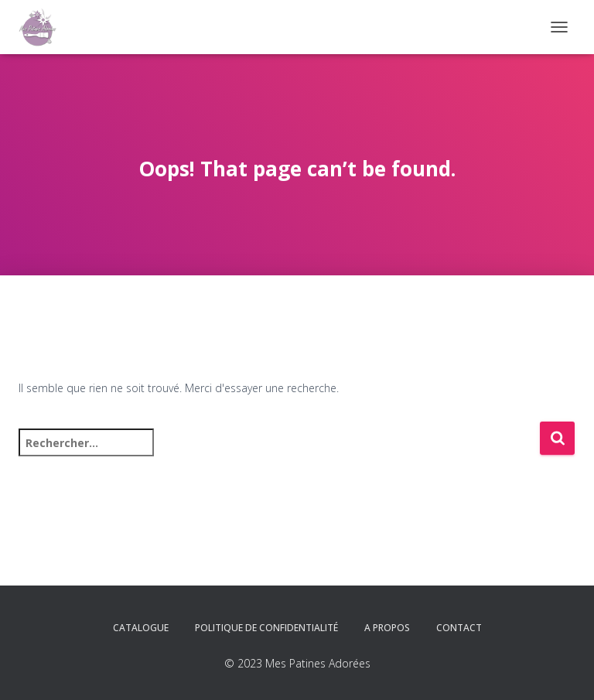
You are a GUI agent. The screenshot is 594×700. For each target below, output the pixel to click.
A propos (387, 628)
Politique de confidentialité (266, 628)
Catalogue (141, 628)
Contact (459, 628)
